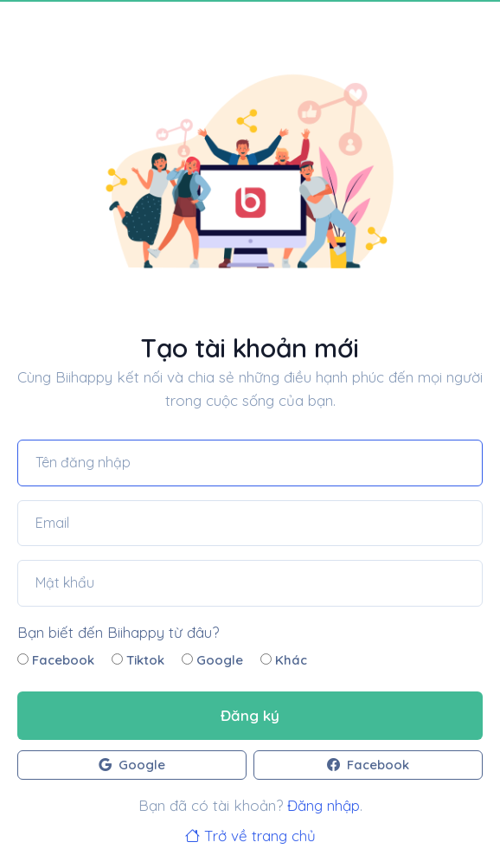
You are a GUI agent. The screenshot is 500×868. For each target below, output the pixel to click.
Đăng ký (250, 715)
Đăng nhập (324, 805)
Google (212, 660)
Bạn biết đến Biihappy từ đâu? (118, 632)
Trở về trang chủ (250, 836)
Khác (284, 660)
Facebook (56, 660)
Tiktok (138, 660)
